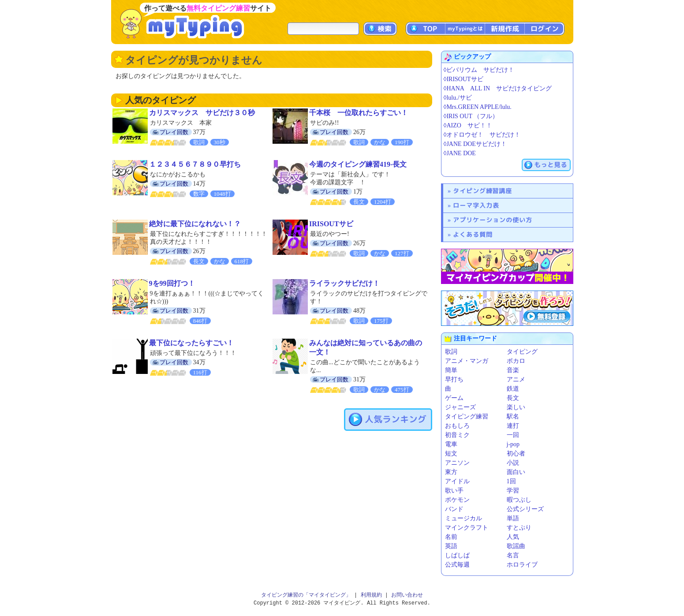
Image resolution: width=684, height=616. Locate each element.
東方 (451, 472)
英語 (451, 546)
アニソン (457, 463)
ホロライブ (522, 565)
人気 (513, 537)
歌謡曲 (516, 546)
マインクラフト (467, 528)
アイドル (457, 481)
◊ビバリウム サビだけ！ (479, 70)
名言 (513, 555)
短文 (451, 454)
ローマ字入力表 (476, 205)
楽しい (516, 407)
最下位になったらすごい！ (191, 343)
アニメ (516, 379)
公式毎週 (457, 565)
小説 (513, 463)
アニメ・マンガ (467, 361)
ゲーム (454, 398)
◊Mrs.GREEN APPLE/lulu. (478, 107)
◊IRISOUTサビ (463, 79)
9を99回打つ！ (172, 283)
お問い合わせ (407, 595)
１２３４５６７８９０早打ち (195, 164)
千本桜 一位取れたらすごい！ (359, 113)
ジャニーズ (460, 407)
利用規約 (371, 595)
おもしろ (457, 426)
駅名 (513, 416)
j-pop (513, 444)
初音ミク (457, 435)
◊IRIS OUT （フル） (471, 116)
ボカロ (516, 361)
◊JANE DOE (460, 153)
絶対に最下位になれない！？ (195, 224)
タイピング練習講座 (482, 191)
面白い (516, 472)
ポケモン (457, 500)
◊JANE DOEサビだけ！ (475, 144)
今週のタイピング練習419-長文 (358, 164)
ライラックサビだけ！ (344, 283)
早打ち (454, 379)
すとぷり (519, 528)
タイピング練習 (467, 416)
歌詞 (451, 352)
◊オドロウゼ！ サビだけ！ (482, 135)
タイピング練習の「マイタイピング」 (306, 595)
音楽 (513, 370)
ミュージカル (463, 518)
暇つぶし (519, 500)
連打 (513, 426)
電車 (451, 444)
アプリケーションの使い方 (493, 220)
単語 (513, 518)
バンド (454, 509)
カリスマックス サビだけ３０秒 (202, 113)
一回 (513, 435)
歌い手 (454, 491)
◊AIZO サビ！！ (468, 125)
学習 (513, 491)
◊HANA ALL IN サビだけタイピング (498, 88)
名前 (451, 537)
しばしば (457, 555)
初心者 (516, 454)
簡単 (451, 370)
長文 (513, 398)
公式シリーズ (525, 509)
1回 (511, 481)
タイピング (522, 352)
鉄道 (513, 389)
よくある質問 (473, 234)
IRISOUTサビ (331, 224)
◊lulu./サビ (458, 98)
